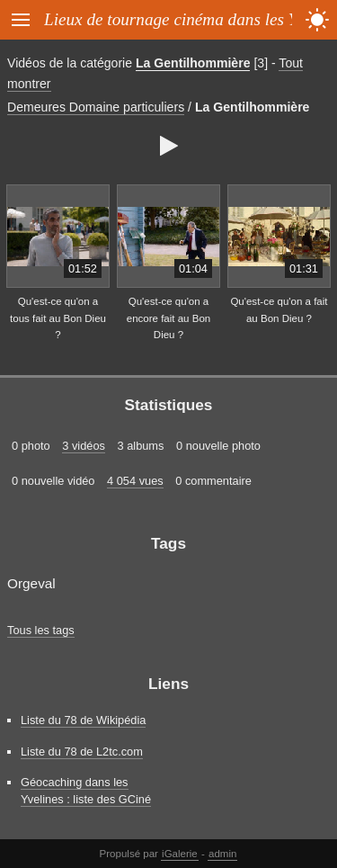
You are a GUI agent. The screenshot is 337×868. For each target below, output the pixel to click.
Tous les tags (41, 630)
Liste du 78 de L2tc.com (82, 752)
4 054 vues (135, 481)
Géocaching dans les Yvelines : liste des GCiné (86, 791)
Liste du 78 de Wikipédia (83, 720)
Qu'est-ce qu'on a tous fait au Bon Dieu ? (58, 318)
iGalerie (180, 854)
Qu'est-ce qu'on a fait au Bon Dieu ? (279, 310)
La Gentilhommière (193, 63)
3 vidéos (84, 446)
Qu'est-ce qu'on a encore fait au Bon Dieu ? (168, 318)
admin (222, 854)
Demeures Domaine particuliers (96, 107)
